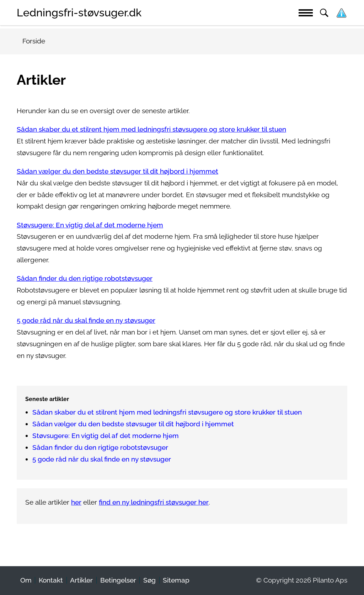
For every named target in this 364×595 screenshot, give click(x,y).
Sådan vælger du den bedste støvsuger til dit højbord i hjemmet (117, 171)
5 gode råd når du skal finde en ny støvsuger (86, 320)
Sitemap (176, 580)
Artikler (81, 580)
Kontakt (51, 580)
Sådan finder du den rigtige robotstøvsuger (85, 278)
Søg (149, 580)
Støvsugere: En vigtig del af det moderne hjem (90, 225)
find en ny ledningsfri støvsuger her (154, 502)
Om (26, 580)
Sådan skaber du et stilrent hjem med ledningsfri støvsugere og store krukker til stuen (151, 129)
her (76, 502)
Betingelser (118, 580)
